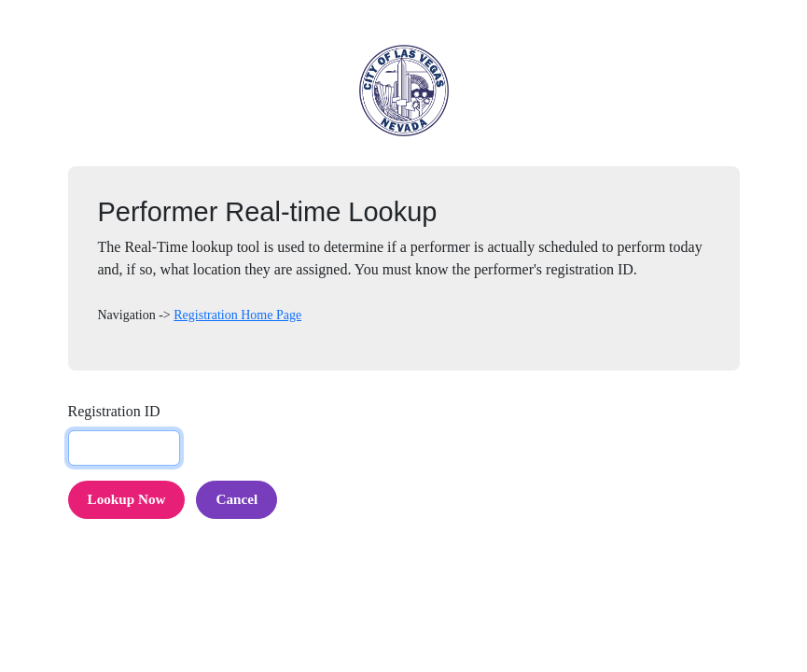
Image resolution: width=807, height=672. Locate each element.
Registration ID (114, 411)
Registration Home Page (237, 315)
